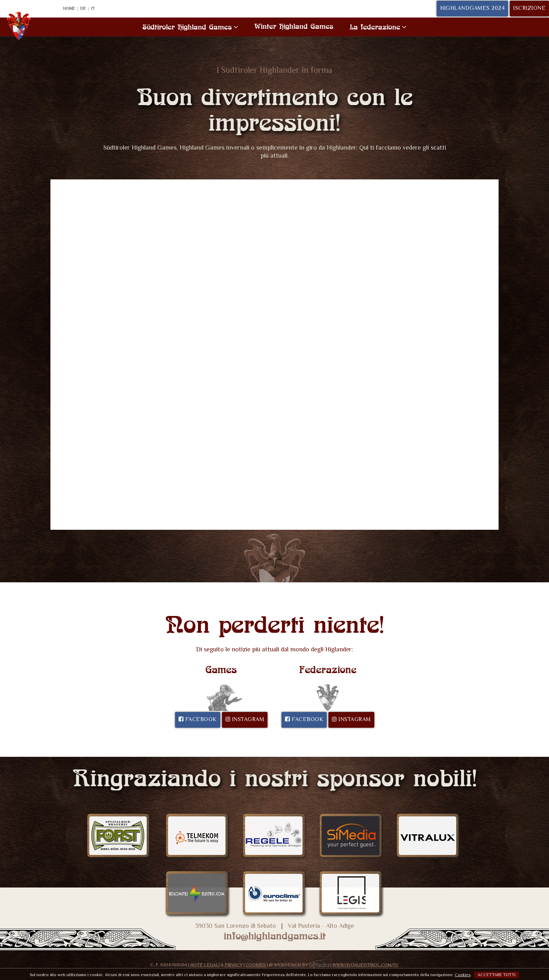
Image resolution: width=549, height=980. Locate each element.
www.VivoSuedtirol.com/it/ (366, 965)
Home (69, 9)
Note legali (205, 965)
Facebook (198, 720)
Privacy (233, 965)
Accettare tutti (496, 975)
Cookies (256, 965)
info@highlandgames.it (275, 936)
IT (93, 9)
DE (83, 9)
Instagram (245, 720)
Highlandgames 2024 (472, 9)
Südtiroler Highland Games (190, 27)
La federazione (378, 27)
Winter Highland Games (294, 26)
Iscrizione (529, 9)
